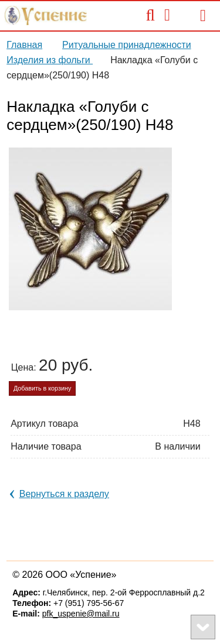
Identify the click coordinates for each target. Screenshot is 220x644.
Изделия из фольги (50, 60)
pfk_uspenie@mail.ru (81, 614)
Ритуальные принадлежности (127, 45)
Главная (24, 45)
